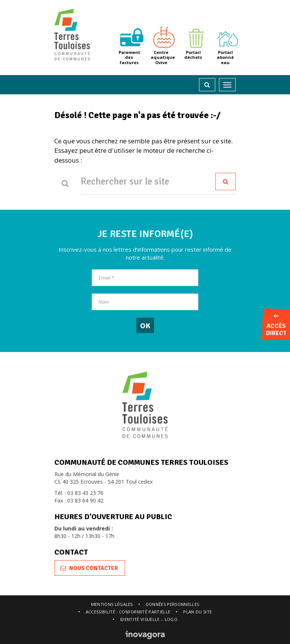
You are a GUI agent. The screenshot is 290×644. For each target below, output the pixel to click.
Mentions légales (112, 604)
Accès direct (276, 326)
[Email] (145, 278)
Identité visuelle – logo (149, 619)
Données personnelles (173, 604)
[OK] (145, 325)
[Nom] (145, 302)
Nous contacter (89, 568)
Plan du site (197, 612)
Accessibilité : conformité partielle (128, 612)
